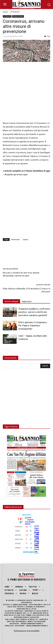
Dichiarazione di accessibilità (27, 631)
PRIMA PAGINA (18, 16)
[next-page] (9, 350)
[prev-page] (5, 350)
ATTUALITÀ (15, 12)
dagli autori (27, 301)
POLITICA (7, 329)
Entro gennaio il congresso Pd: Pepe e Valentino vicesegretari (33, 326)
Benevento (16, 239)
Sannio (26, 239)
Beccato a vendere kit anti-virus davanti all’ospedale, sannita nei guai (21, 274)
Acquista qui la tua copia (16, 175)
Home (5, 12)
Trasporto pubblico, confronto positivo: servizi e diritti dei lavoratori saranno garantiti (34, 312)
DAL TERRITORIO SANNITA (8, 341)
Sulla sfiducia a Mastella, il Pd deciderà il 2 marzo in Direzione (26, 290)
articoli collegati (11, 301)
